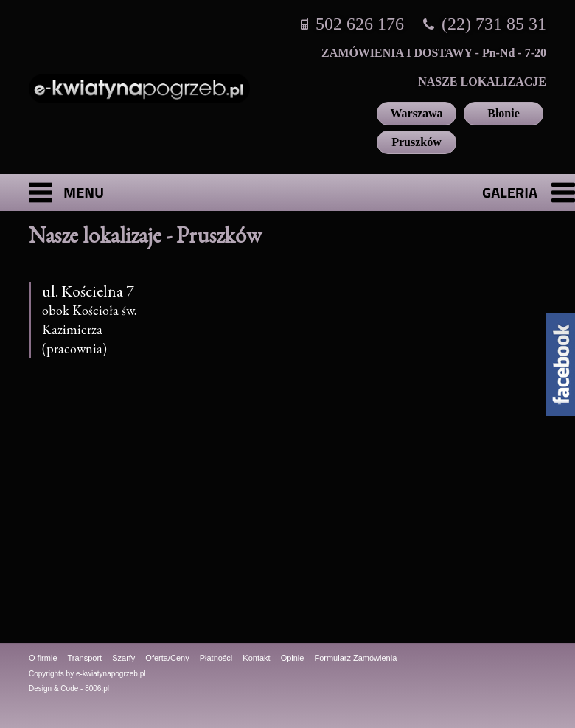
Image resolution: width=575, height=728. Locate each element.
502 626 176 (360, 24)
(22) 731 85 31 (494, 24)
